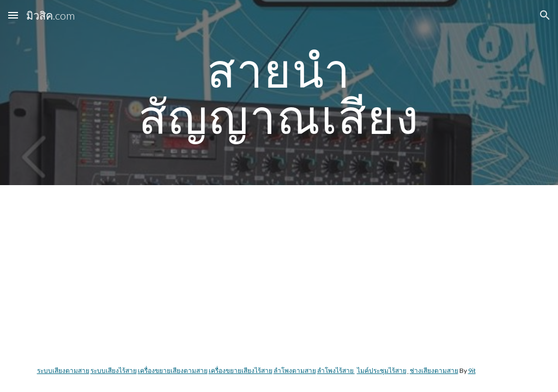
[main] (279, 93)
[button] (13, 15)
